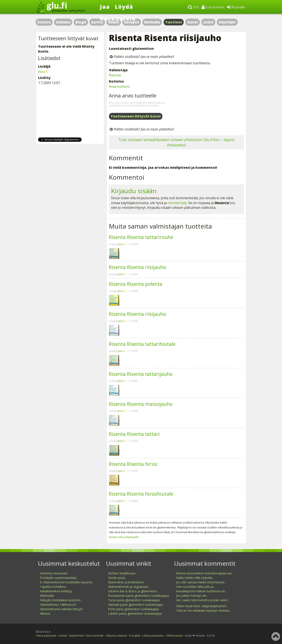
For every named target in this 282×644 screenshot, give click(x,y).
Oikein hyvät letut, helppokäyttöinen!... (202, 606)
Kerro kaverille (95, 636)
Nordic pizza (117, 578)
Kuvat (193, 22)
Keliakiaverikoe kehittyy (56, 591)
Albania (45, 613)
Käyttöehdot (77, 636)
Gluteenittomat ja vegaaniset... (129, 587)
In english (135, 636)
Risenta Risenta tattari (134, 434)
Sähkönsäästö (174, 636)
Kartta (97, 22)
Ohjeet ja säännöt (116, 636)
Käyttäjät (227, 22)
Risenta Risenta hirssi (133, 464)
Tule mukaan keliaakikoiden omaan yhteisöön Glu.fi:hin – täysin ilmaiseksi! (177, 142)
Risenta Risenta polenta (136, 284)
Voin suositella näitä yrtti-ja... (196, 587)
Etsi (193, 7)
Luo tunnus (213, 7)
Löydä (124, 7)
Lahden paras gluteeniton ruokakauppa (135, 613)
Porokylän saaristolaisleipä (58, 578)
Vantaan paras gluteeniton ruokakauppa (135, 605)
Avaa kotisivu (119, 86)
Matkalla (152, 22)
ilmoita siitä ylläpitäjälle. (124, 537)
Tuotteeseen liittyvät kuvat (136, 116)
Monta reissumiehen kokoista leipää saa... (205, 573)
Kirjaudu (236, 7)
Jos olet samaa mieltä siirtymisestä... (201, 582)
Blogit (81, 22)
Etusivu (44, 22)
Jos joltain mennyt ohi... (192, 596)
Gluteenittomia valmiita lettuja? (61, 609)
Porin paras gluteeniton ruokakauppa (133, 609)
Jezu (120, 244)
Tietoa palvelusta (46, 636)
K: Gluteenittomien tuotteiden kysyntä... (67, 582)
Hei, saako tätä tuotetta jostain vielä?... (203, 600)
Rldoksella (47, 596)
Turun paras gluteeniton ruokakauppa (134, 600)
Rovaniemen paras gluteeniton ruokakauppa (138, 596)
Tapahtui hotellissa (53, 587)
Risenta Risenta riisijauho (137, 267)
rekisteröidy (177, 203)
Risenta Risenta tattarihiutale (142, 344)
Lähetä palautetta (153, 636)
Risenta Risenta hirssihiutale (141, 494)
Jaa (105, 7)
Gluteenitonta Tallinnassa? (58, 605)
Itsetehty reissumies (54, 573)
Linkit (208, 22)
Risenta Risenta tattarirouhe (141, 237)
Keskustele (118, 19)
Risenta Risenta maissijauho (141, 404)
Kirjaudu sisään (134, 191)
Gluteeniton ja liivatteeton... (127, 582)
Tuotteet (174, 22)
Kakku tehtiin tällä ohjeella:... (195, 578)
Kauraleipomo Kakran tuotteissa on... (202, 591)
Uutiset (63, 636)
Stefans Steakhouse (122, 573)
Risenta (115, 75)
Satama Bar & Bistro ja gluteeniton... (133, 591)
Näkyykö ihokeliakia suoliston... (61, 600)
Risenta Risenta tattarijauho (141, 374)
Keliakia (63, 22)
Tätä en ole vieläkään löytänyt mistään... (204, 610)
